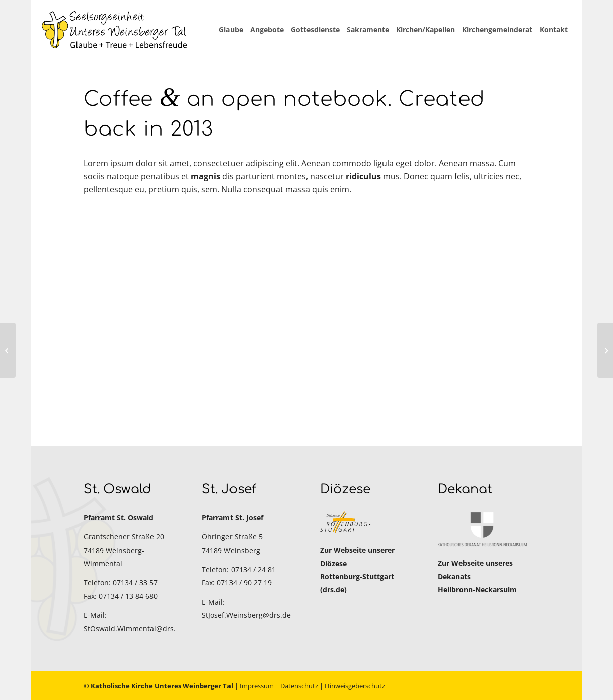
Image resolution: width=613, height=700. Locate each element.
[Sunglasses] (605, 350)
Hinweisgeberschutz (355, 686)
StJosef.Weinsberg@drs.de (246, 615)
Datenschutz (299, 686)
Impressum (257, 686)
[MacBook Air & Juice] (8, 350)
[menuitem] (231, 30)
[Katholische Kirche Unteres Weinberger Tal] (115, 30)
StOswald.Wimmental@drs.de (134, 628)
